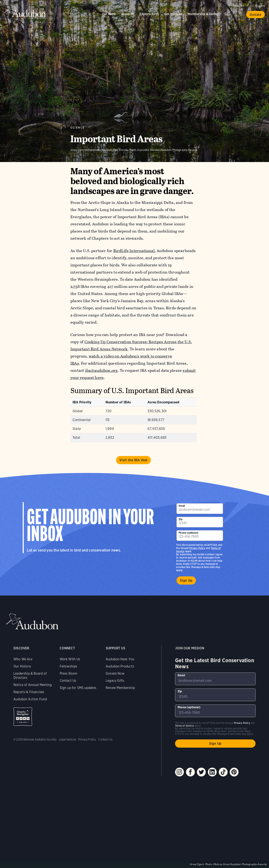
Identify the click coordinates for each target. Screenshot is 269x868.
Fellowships (69, 666)
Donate (256, 15)
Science (78, 128)
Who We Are (23, 659)
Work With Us (70, 659)
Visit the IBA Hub (133, 460)
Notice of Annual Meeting (33, 685)
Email (182, 506)
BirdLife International (134, 251)
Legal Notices (67, 739)
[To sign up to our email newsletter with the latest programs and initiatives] (200, 509)
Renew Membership (120, 688)
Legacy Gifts (115, 681)
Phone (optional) (189, 533)
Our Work (109, 14)
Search (227, 14)
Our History (22, 666)
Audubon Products (120, 666)
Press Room (69, 673)
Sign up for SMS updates (78, 688)
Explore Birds (149, 14)
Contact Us (68, 681)
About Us (128, 14)
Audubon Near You (120, 659)
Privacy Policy (197, 548)
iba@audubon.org (102, 370)
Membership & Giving (203, 14)
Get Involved (173, 14)
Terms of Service (184, 726)
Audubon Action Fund (30, 699)
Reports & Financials (29, 692)
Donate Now (115, 673)
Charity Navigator (23, 717)
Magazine (238, 6)
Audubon (25, 11)
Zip (181, 519)
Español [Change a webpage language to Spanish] (260, 6)
